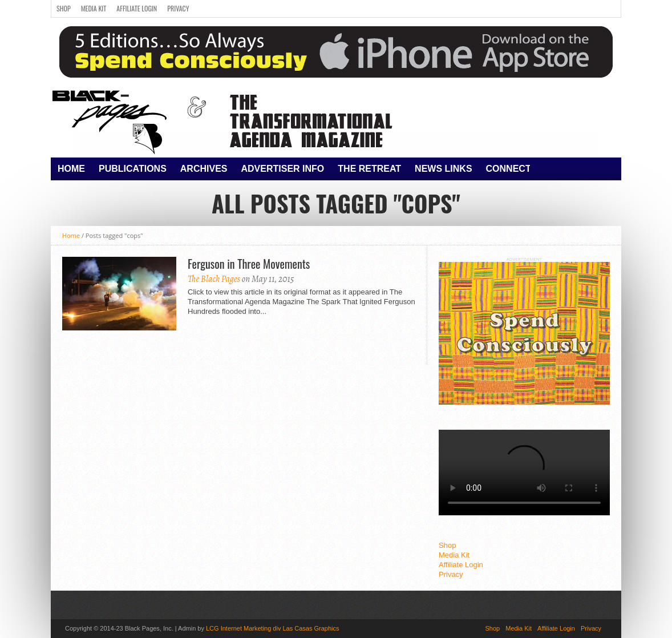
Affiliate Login (137, 8)
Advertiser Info (283, 169)
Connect (509, 169)
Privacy (178, 8)
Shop (64, 8)
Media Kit (94, 8)
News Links (443, 169)
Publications (133, 169)
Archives (204, 169)
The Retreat (369, 169)
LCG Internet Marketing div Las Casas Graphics (273, 628)
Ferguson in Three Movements (249, 264)
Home (71, 169)
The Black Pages (214, 279)
